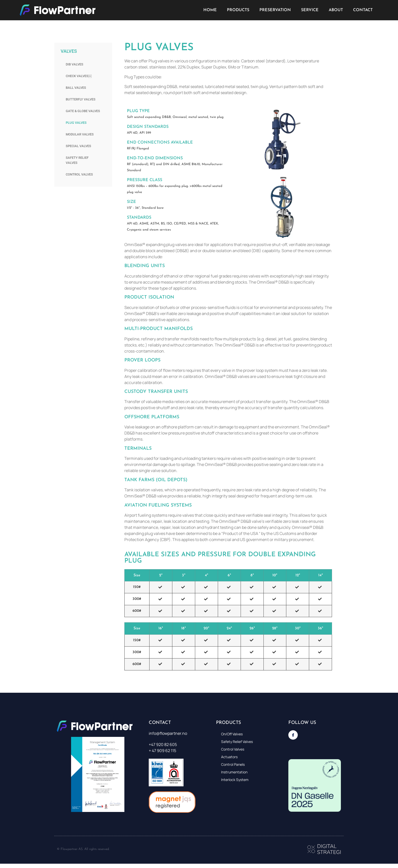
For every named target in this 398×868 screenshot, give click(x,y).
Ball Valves (76, 88)
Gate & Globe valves (83, 111)
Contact (363, 10)
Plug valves (76, 123)
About (336, 10)
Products (238, 10)
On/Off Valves (232, 734)
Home (210, 10)
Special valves (78, 146)
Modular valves (80, 134)
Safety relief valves (77, 160)
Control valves (79, 174)
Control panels (233, 764)
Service (310, 10)
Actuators (229, 757)
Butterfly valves (81, 99)
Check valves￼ (79, 76)
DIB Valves (74, 64)
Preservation (275, 10)
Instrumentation (234, 772)
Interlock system (235, 780)
